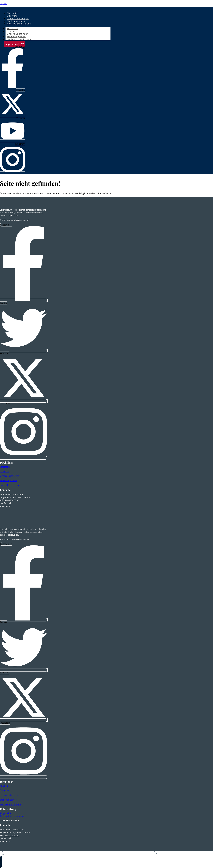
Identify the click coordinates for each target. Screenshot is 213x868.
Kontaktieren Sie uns (19, 24)
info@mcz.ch (6, 503)
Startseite (5, 467)
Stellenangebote (8, 480)
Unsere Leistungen (10, 476)
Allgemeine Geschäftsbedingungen (12, 815)
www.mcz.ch (6, 506)
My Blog (4, 3)
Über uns (5, 471)
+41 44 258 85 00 (11, 500)
